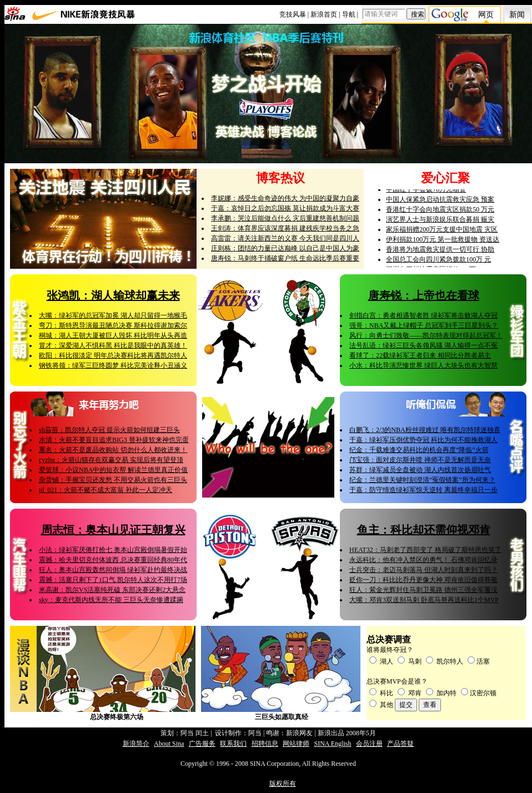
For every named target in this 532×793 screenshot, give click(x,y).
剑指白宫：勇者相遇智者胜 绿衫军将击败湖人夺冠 (423, 315)
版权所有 (283, 784)
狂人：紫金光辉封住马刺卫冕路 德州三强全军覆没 (423, 590)
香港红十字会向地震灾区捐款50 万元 (440, 212)
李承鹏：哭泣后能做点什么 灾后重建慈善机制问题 (285, 218)
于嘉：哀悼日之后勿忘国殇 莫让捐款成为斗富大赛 (285, 208)
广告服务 (202, 744)
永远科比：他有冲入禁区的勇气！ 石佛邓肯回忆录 (423, 560)
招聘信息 (265, 744)
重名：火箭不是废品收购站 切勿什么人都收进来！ (113, 450)
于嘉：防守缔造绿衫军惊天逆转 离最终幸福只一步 (423, 490)
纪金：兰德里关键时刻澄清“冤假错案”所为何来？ (422, 480)
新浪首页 (324, 14)
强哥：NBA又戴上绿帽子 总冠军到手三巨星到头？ (424, 325)
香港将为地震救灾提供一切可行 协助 (440, 252)
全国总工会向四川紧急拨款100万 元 (438, 262)
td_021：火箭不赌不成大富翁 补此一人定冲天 (106, 490)
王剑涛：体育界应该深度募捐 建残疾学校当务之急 (285, 228)
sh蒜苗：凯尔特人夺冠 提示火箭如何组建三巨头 (109, 430)
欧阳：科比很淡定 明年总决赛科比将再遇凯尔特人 (113, 355)
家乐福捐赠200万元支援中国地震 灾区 (442, 232)
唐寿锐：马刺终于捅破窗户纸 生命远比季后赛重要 (285, 258)
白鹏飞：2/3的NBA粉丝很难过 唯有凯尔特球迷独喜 (425, 430)
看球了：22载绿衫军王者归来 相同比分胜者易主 (420, 355)
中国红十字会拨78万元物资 (426, 192)
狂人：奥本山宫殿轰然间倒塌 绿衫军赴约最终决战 (113, 570)
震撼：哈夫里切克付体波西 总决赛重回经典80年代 (113, 560)
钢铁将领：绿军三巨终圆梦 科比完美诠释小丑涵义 (113, 365)
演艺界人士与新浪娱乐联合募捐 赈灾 (440, 222)
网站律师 (296, 744)
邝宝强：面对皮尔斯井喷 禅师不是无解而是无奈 (420, 460)
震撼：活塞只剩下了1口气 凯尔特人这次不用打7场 (113, 580)
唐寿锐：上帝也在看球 (424, 295)
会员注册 (369, 744)
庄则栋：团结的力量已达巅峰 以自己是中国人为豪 (285, 248)
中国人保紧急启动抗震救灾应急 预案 (440, 202)
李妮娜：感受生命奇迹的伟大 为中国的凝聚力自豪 (285, 198)
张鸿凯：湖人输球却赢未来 (113, 295)
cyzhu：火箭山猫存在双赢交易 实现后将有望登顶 (111, 460)
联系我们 (233, 744)
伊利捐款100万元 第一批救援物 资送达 (443, 242)
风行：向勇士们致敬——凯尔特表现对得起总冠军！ (426, 335)
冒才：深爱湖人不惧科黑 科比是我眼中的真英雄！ (113, 345)
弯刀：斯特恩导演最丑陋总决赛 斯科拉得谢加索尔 (113, 325)
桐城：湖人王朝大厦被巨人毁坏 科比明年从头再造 (113, 335)
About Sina (169, 744)
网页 (486, 15)
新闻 (517, 15)
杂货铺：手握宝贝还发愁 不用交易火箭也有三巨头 (113, 480)
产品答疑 (400, 744)
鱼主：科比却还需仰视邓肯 (424, 530)
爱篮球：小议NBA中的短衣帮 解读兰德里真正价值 (113, 470)
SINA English (332, 744)
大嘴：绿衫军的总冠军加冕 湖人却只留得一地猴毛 (113, 315)
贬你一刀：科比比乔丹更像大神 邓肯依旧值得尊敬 (423, 580)
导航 (349, 14)
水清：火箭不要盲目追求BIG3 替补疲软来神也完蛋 (114, 440)
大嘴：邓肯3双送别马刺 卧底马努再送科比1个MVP (424, 600)
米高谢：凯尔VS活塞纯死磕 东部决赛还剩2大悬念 (112, 590)
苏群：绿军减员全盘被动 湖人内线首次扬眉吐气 (420, 470)
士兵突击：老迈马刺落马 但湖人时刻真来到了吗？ (423, 570)
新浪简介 (136, 744)
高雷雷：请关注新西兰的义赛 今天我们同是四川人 (285, 238)
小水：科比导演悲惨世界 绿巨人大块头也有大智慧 (423, 365)
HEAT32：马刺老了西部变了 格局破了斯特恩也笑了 (425, 550)
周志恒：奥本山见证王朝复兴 (113, 530)
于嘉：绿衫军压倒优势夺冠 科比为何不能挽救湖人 (423, 440)
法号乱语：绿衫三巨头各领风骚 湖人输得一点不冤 (423, 345)
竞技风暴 (293, 14)
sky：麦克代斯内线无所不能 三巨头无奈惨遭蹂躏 (111, 600)
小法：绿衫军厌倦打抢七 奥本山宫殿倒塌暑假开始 (113, 550)
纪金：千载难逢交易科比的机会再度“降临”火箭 (419, 450)
